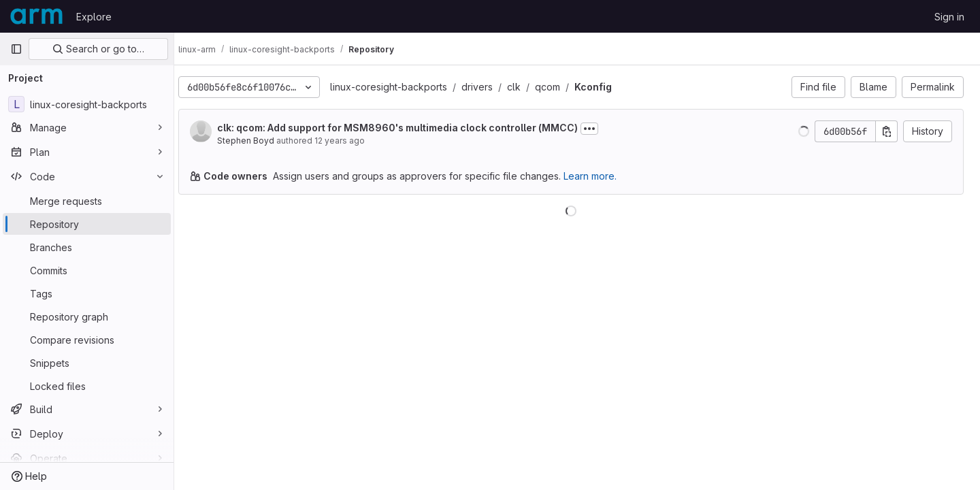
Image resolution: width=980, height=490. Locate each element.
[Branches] (87, 247)
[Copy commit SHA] (887, 131)
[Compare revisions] (87, 340)
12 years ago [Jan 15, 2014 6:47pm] (352, 141)
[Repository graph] (87, 316)
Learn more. (602, 176)
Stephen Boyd (258, 141)
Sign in (949, 17)
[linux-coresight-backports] (87, 104)
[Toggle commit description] (602, 129)
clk (526, 87)
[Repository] (87, 224)
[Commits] (87, 270)
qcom (560, 87)
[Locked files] (87, 386)
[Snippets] (87, 363)
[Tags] (87, 293)
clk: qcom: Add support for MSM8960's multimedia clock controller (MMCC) (410, 128)
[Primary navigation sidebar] (16, 49)
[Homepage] (36, 16)
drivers (489, 87)
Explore (94, 17)
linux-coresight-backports (401, 87)
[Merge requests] (87, 201)
